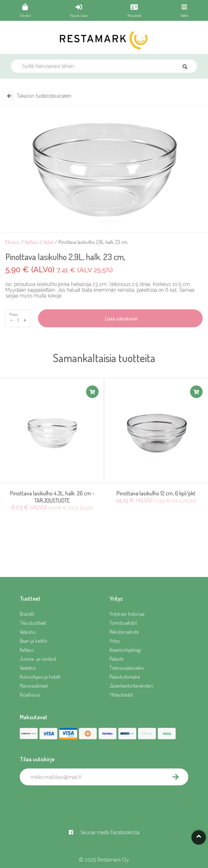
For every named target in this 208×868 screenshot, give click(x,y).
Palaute (116, 659)
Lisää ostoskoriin (120, 318)
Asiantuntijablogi (125, 650)
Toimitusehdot (123, 623)
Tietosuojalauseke (126, 668)
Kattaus (32, 242)
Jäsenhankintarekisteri (131, 686)
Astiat (49, 242)
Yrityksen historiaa (127, 614)
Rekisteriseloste (124, 632)
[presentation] (74, 801)
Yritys (115, 641)
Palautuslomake (125, 677)
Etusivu (12, 242)
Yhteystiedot (121, 695)
